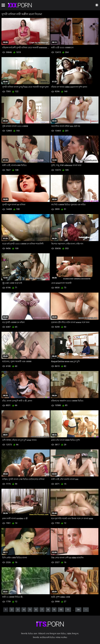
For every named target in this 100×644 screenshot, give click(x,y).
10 (61, 610)
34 (78, 610)
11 (68, 610)
